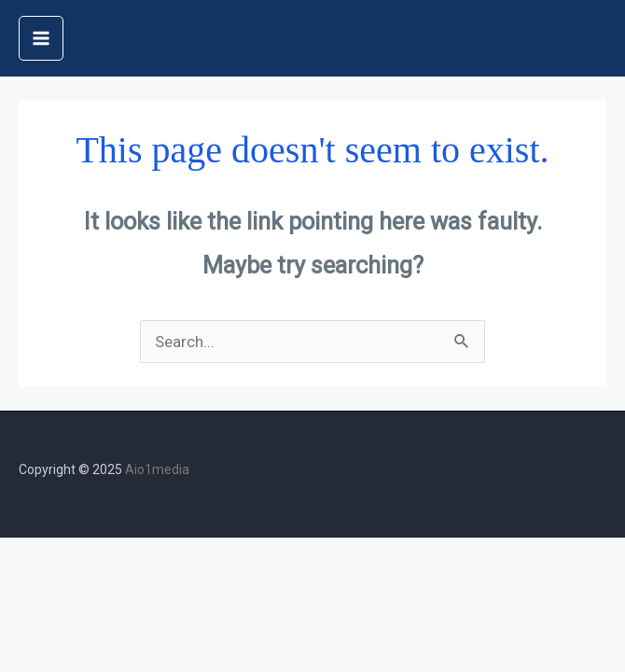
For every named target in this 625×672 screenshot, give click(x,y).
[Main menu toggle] (41, 38)
